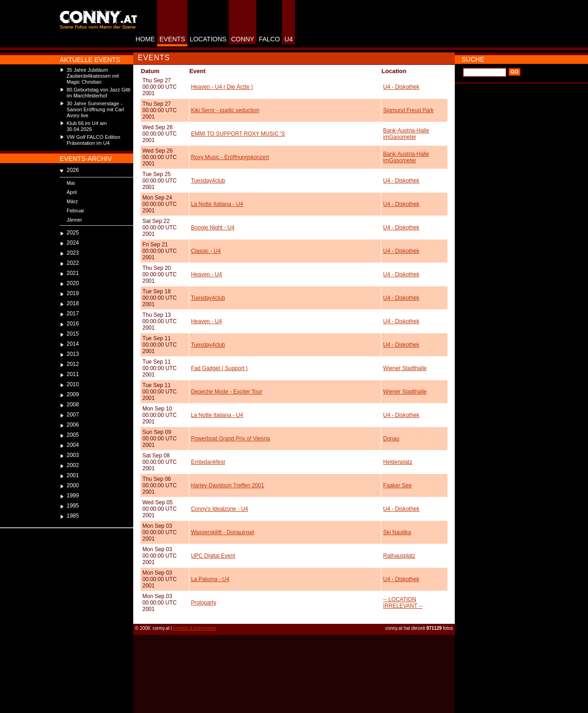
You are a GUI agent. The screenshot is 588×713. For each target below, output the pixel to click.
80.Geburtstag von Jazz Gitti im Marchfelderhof (99, 93)
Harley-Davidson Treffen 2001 (228, 485)
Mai (71, 183)
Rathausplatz (399, 556)
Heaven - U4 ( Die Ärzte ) (222, 87)
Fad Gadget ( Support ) (219, 368)
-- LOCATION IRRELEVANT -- (403, 603)
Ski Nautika (397, 532)
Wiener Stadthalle (405, 368)
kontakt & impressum (195, 628)
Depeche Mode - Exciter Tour (227, 392)
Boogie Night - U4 (213, 228)
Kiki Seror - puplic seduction (225, 110)
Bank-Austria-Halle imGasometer (406, 134)
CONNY (243, 39)
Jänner (74, 220)
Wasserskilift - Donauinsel (223, 532)
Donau (391, 439)
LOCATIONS (208, 39)
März (72, 201)
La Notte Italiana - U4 (217, 204)
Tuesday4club (208, 181)
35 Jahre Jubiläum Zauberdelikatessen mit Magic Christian (93, 76)
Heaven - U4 (206, 274)
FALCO (269, 39)
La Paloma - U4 (210, 579)
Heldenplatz (398, 462)
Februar (76, 211)
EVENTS (172, 39)
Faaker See (397, 485)
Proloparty (204, 603)
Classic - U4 (206, 251)
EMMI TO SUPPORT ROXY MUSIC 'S (238, 134)
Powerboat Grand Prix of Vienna (231, 439)
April (72, 192)
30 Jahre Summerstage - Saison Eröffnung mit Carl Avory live (95, 109)
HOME (145, 39)
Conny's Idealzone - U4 (220, 509)
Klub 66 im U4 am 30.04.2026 (87, 126)
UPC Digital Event (213, 556)
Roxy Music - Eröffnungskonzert (230, 157)
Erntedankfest (208, 462)
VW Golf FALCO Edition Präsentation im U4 (93, 140)
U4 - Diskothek (401, 87)
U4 (288, 39)
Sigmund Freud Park (408, 110)
